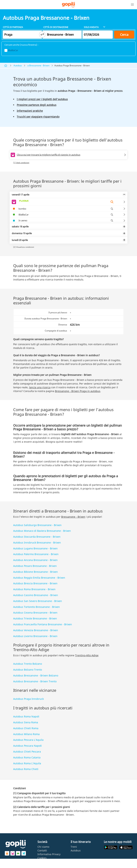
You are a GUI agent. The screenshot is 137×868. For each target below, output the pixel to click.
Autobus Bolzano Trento (28, 670)
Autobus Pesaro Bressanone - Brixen (35, 566)
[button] (132, 5)
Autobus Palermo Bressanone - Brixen (36, 554)
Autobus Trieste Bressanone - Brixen (35, 618)
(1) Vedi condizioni (21, 163)
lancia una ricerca (40, 387)
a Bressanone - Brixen (38, 65)
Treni (74, 847)
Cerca (124, 35)
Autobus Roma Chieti (26, 769)
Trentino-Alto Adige (87, 655)
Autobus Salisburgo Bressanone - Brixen (37, 525)
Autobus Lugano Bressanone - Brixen (35, 548)
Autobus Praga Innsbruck (28, 699)
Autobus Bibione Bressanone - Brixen (35, 572)
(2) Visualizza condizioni (24, 247)
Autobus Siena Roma (26, 722)
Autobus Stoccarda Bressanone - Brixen (37, 537)
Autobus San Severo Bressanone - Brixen (38, 601)
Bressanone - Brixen (73, 517)
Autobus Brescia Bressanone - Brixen (35, 583)
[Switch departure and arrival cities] (42, 35)
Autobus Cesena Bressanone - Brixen (35, 613)
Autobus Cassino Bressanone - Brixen (36, 595)
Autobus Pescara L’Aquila (28, 740)
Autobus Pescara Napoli (27, 746)
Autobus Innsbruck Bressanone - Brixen (37, 543)
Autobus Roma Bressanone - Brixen (34, 589)
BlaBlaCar (11, 50)
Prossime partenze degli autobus (37, 105)
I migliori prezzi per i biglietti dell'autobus (42, 99)
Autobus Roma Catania (27, 757)
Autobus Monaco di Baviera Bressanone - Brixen (42, 531)
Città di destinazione (56, 27)
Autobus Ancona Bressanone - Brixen (35, 560)
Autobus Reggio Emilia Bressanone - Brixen (39, 578)
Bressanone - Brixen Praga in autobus (78, 391)
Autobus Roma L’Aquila (27, 763)
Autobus (18, 65)
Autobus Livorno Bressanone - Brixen (35, 636)
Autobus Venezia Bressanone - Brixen (36, 630)
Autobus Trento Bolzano (28, 664)
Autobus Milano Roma (26, 734)
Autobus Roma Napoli (26, 716)
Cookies (42, 858)
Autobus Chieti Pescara (27, 752)
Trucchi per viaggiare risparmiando (38, 117)
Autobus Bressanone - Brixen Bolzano (36, 675)
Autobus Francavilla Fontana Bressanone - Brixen (43, 624)
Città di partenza (13, 27)
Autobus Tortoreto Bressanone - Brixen (36, 607)
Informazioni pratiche (30, 111)
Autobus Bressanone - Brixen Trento (35, 681)
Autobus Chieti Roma (26, 728)
